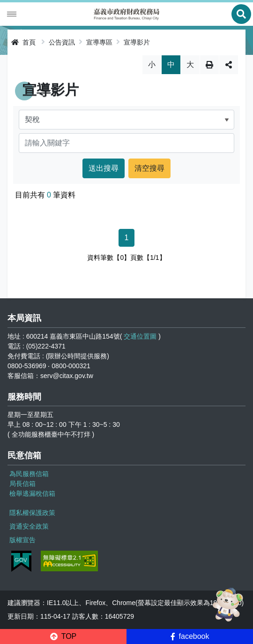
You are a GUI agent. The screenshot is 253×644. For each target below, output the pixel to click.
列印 (209, 65)
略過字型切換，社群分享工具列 (127, 55)
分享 (229, 65)
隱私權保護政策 (32, 513)
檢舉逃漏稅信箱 (32, 493)
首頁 (23, 42)
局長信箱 (22, 484)
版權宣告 (22, 540)
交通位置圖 (140, 336)
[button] (63, 636)
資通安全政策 (29, 526)
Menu (12, 14)
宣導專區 (99, 42)
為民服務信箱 (29, 474)
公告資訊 (62, 42)
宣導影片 (137, 42)
